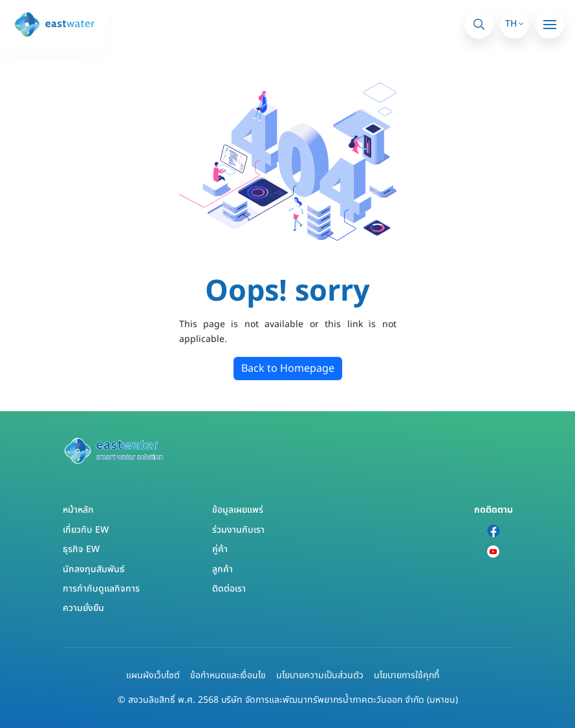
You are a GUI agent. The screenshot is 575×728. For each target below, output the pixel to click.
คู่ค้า (220, 549)
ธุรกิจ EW (81, 549)
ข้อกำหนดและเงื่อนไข (228, 675)
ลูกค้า (222, 569)
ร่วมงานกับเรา (238, 530)
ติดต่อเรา (229, 589)
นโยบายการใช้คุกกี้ (407, 675)
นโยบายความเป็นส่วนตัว (320, 675)
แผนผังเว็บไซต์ (153, 675)
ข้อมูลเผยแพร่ (238, 510)
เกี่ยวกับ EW (86, 530)
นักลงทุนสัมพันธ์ (94, 569)
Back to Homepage (288, 369)
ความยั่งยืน (83, 608)
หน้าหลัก (78, 510)
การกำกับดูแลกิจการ (101, 589)
